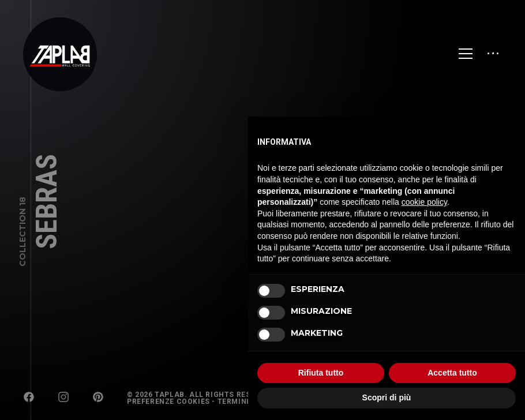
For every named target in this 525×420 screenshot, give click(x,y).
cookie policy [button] (424, 202)
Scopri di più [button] (387, 397)
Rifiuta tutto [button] (321, 373)
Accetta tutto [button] (452, 373)
